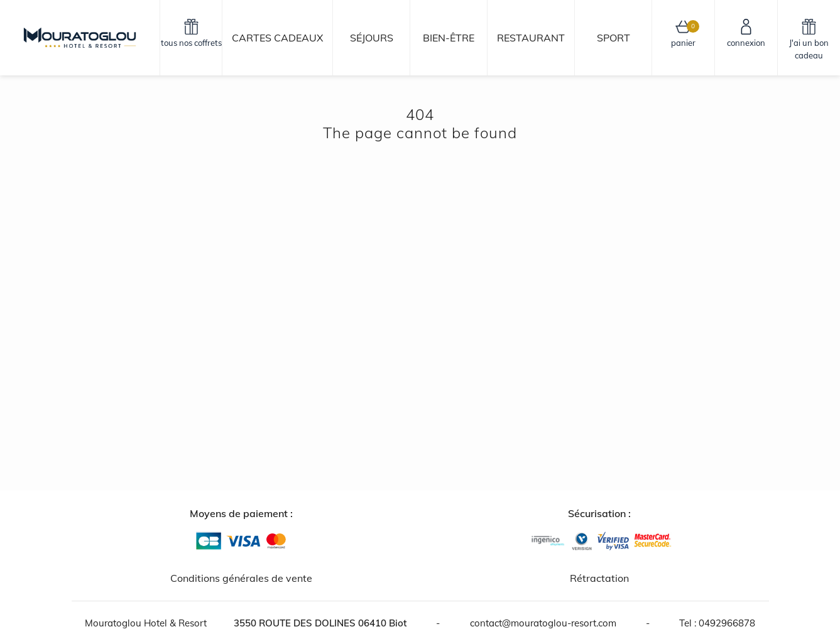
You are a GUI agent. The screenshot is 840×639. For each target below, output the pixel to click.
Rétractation (599, 578)
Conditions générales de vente (241, 578)
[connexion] (746, 38)
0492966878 (727, 623)
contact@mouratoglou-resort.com (543, 623)
